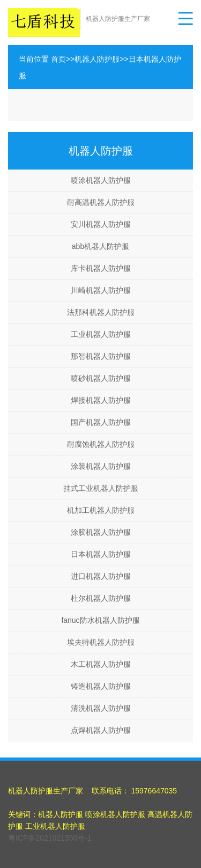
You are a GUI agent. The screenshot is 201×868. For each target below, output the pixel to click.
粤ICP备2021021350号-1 (50, 838)
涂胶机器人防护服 (101, 532)
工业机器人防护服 (101, 334)
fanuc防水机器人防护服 (100, 620)
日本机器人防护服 (101, 554)
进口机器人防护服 (101, 576)
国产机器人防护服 (101, 422)
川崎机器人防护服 (101, 290)
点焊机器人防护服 (101, 730)
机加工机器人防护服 (101, 510)
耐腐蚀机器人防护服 (101, 444)
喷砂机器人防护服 (101, 378)
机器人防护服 (97, 59)
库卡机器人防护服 (101, 268)
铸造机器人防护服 (101, 686)
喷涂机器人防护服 (101, 180)
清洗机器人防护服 (101, 708)
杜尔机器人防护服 (101, 598)
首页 (58, 59)
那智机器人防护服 (101, 356)
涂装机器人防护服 (101, 466)
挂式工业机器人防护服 (101, 488)
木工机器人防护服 (101, 664)
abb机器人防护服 (100, 246)
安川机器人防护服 (101, 224)
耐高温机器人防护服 (101, 202)
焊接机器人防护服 (101, 400)
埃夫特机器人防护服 (101, 642)
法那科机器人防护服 (101, 312)
